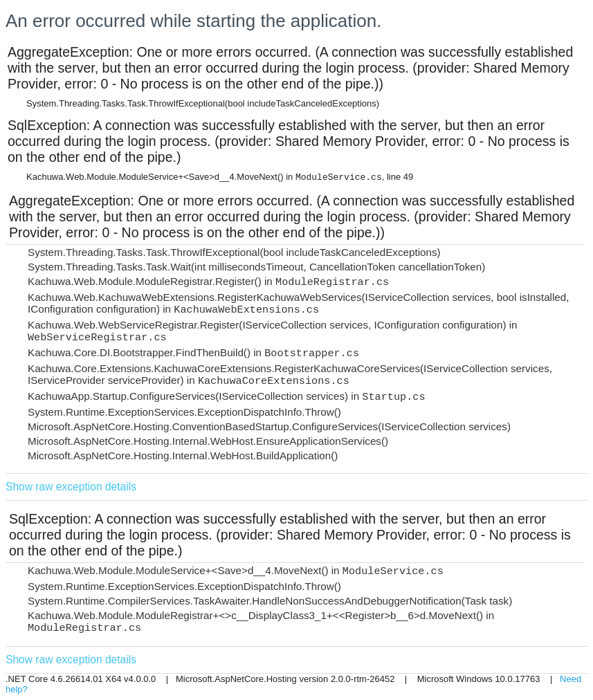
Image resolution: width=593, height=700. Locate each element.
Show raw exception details (71, 487)
